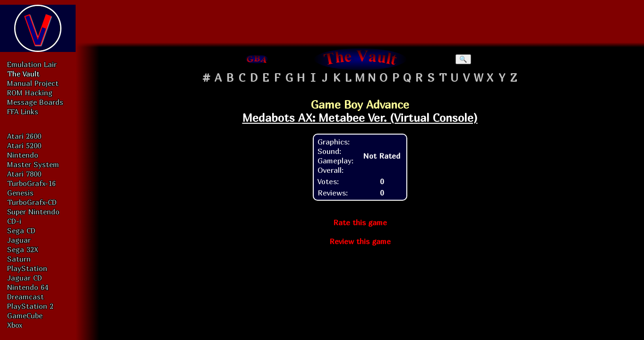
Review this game (360, 241)
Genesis (20, 193)
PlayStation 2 (30, 306)
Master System (33, 164)
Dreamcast (26, 297)
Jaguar (19, 240)
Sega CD (21, 230)
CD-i (14, 221)
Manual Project (33, 83)
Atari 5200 (24, 145)
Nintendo (23, 155)
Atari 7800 (24, 174)
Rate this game (360, 222)
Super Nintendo (33, 212)
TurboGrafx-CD (32, 202)
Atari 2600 (24, 136)
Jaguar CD (25, 278)
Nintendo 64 (28, 287)
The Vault (23, 74)
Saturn (19, 259)
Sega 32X (23, 249)
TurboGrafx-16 (31, 183)
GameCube (25, 315)
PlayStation (27, 268)
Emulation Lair (32, 64)
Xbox (15, 325)
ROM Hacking (30, 93)
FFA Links (23, 111)
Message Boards (35, 102)
